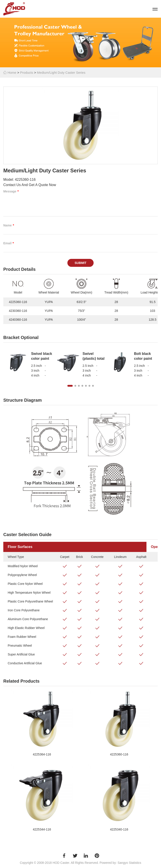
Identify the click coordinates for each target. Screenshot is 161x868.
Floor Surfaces (20, 547)
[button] (70, 386)
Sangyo (123, 863)
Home (10, 72)
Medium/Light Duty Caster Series (61, 72)
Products (27, 72)
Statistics (135, 863)
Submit (81, 263)
